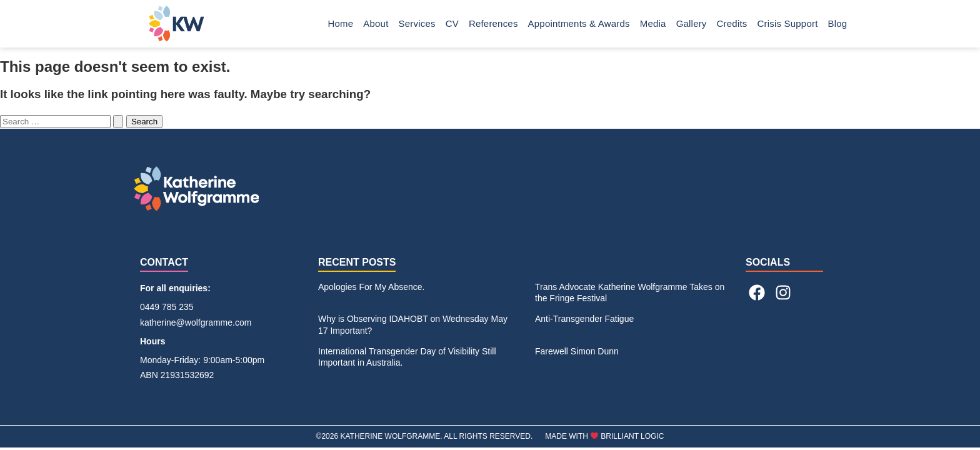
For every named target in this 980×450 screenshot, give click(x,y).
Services (417, 23)
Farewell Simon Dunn (577, 351)
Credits (732, 23)
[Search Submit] (118, 122)
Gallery (692, 23)
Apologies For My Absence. (371, 287)
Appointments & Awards (579, 23)
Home (341, 23)
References (493, 23)
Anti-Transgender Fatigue (584, 319)
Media (653, 23)
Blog (838, 23)
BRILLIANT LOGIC (632, 436)
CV (452, 23)
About (376, 23)
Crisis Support (788, 23)
